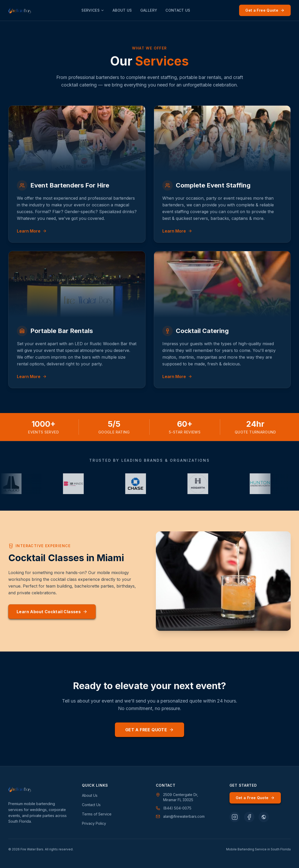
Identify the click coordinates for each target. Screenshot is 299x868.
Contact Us (178, 10)
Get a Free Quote (265, 10)
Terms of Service (97, 814)
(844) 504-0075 (174, 808)
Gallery (149, 10)
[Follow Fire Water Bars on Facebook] (249, 817)
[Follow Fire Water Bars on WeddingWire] (264, 817)
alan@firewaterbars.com (180, 816)
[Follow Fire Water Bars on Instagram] (235, 817)
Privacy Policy (94, 823)
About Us (122, 10)
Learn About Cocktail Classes (52, 612)
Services (93, 10)
